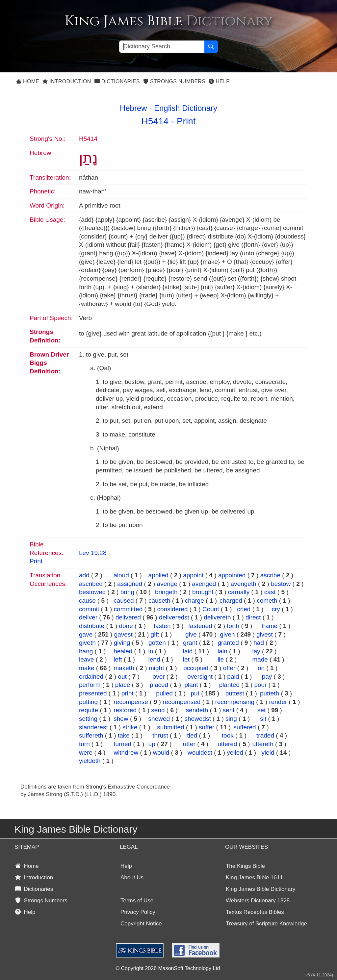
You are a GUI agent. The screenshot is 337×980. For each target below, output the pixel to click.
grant (190, 643)
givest (265, 634)
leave (86, 659)
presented (93, 693)
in (151, 651)
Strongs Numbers (174, 81)
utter (189, 744)
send (158, 710)
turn (84, 744)
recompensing (235, 702)
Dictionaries (117, 81)
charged (231, 601)
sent (229, 710)
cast (270, 592)
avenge (167, 584)
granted (228, 643)
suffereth (91, 735)
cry (276, 609)
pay (267, 677)
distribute (92, 626)
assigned (130, 584)
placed (159, 685)
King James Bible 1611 (254, 878)
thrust (160, 735)
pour (260, 685)
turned (122, 744)
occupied (196, 668)
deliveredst (174, 617)
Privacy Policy (138, 912)
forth (233, 626)
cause (87, 601)
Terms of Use (137, 901)
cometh (267, 601)
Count (211, 609)
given (227, 634)
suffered (245, 727)
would (161, 753)
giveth (87, 643)
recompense (131, 702)
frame (270, 626)
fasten (162, 626)
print (128, 693)
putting (88, 702)
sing (231, 719)
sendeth (197, 710)
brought (203, 592)
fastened (200, 626)
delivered (128, 617)
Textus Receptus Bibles (255, 912)
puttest (235, 693)
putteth (270, 693)
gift (155, 634)
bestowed (92, 592)
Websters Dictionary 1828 (258, 901)
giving (122, 643)
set (261, 710)
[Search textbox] (162, 47)
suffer (207, 727)
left (118, 659)
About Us (132, 878)
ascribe (270, 575)
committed (128, 609)
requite (89, 710)
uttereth (263, 744)
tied (192, 735)
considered (173, 609)
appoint (193, 575)
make (87, 668)
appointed (232, 575)
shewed (159, 719)
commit (89, 609)
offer (229, 668)
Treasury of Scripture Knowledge (266, 924)
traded (265, 735)
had (259, 643)
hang (86, 651)
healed (123, 651)
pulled (164, 693)
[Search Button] (211, 47)
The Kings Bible (245, 866)
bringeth (166, 592)
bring (127, 592)
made (260, 659)
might (156, 668)
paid (233, 677)
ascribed (91, 584)
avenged (204, 584)
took (228, 735)
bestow (281, 584)
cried (244, 609)
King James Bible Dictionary (261, 889)
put (195, 693)
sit (263, 719)
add (84, 575)
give (191, 634)
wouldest (200, 753)
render (278, 702)
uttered (227, 744)
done (126, 626)
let (186, 659)
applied (158, 575)
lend (154, 659)
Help (219, 81)
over (159, 677)
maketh (124, 668)
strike (130, 727)
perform (90, 685)
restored (125, 710)
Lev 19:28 (93, 553)
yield (268, 753)
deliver (88, 617)
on (261, 668)
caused (124, 601)
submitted (170, 727)
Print (186, 121)
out (122, 677)
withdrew (126, 753)
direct (253, 617)
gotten (157, 643)
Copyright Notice (141, 924)
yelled (235, 753)
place (123, 685)
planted (229, 685)
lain (222, 651)
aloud (121, 575)
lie (221, 659)
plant (191, 685)
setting (88, 719)
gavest (123, 634)
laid (188, 651)
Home (28, 81)
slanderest (93, 727)
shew (121, 719)
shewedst (197, 719)
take (124, 735)
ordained (91, 677)
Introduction (67, 81)
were (86, 753)
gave (86, 634)
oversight (200, 677)
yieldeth (90, 761)
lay (256, 651)
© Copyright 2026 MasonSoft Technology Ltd (168, 968)
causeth (159, 601)
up (152, 744)
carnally (239, 592)
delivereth (217, 617)
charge (194, 601)
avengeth (244, 584)
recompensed (181, 702)
